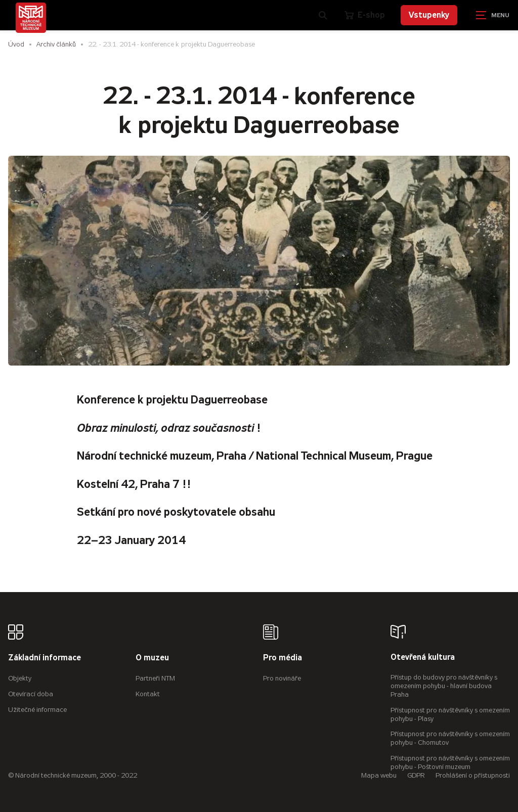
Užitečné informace (37, 710)
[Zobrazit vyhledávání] (323, 15)
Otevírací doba (31, 694)
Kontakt (148, 694)
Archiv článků (56, 44)
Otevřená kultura (423, 658)
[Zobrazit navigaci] (493, 15)
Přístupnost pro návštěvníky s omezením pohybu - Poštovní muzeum (450, 762)
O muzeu (152, 658)
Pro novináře (282, 678)
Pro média (283, 658)
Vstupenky (429, 15)
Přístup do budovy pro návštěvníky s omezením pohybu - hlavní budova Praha (444, 686)
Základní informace (45, 658)
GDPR (416, 775)
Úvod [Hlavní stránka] (16, 44)
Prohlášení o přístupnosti (473, 775)
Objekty (20, 678)
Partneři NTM (155, 678)
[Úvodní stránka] (31, 18)
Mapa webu (379, 775)
